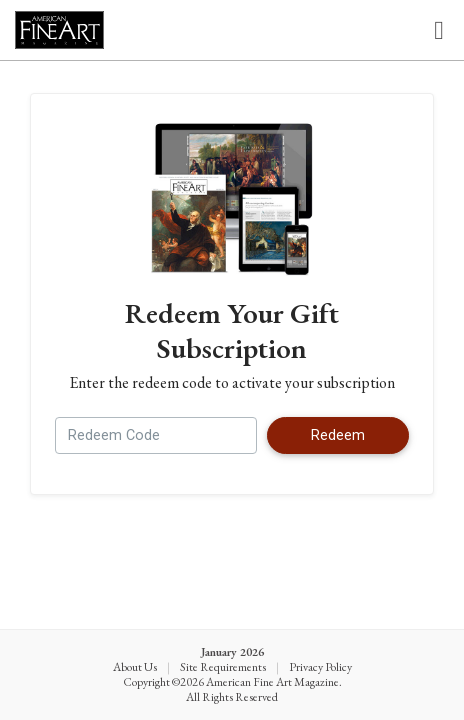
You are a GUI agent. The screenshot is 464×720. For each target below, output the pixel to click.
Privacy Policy (320, 667)
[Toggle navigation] (439, 30)
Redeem (338, 435)
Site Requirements (223, 667)
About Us (135, 667)
